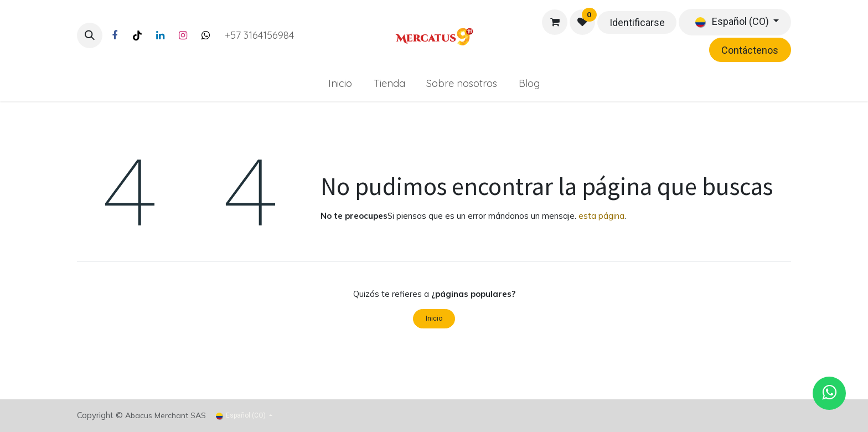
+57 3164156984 (259, 35)
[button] (90, 35)
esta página (601, 216)
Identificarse (637, 22)
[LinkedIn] (160, 35)
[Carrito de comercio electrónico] (555, 22)
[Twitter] (205, 35)
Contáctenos (750, 50)
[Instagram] (183, 35)
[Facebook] (115, 35)
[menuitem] (340, 83)
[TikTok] (137, 35)
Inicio (434, 318)
